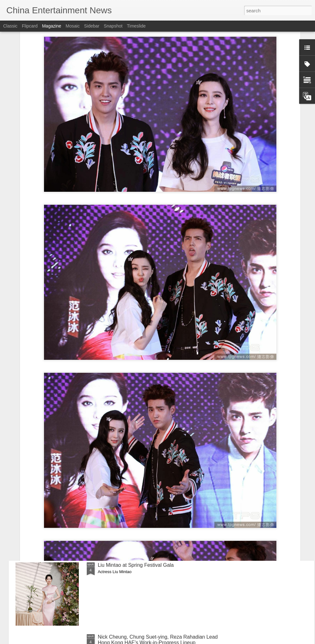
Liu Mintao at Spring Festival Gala (136, 565)
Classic (10, 26)
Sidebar (92, 26)
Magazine (52, 26)
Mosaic (72, 26)
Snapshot (113, 26)
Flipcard (30, 26)
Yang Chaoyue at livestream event (136, 493)
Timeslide (136, 26)
